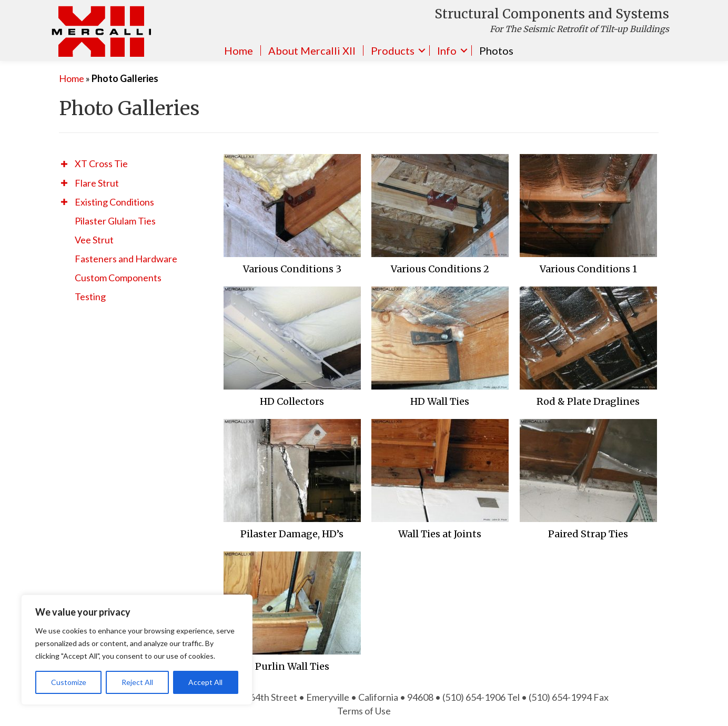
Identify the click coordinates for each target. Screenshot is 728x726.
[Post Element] (292, 218)
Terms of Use (364, 711)
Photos (496, 50)
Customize (69, 682)
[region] (137, 650)
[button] (64, 164)
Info (447, 50)
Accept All (205, 682)
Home (239, 50)
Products (393, 50)
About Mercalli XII (312, 50)
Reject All (137, 682)
